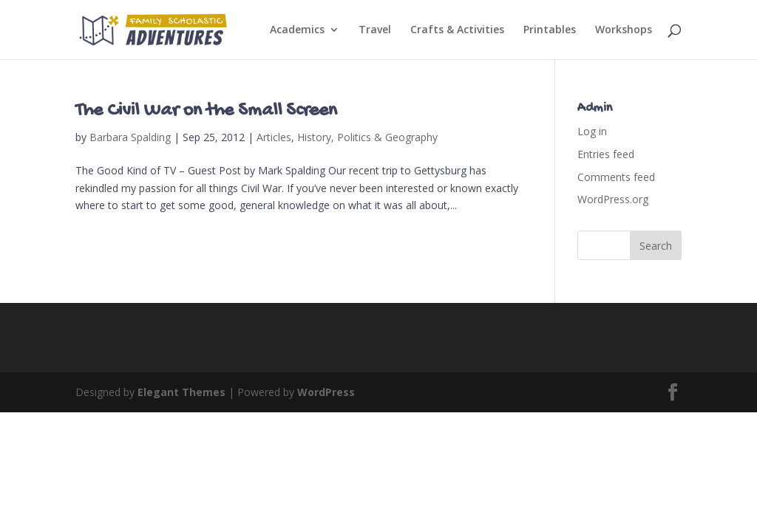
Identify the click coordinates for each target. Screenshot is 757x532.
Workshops (624, 30)
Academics (297, 30)
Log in (592, 131)
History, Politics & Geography (367, 137)
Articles (274, 137)
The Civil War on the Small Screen (206, 111)
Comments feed (616, 177)
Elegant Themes (181, 392)
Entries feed (606, 154)
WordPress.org (613, 199)
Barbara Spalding (130, 137)
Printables (550, 30)
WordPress (326, 392)
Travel (375, 30)
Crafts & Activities (457, 30)
